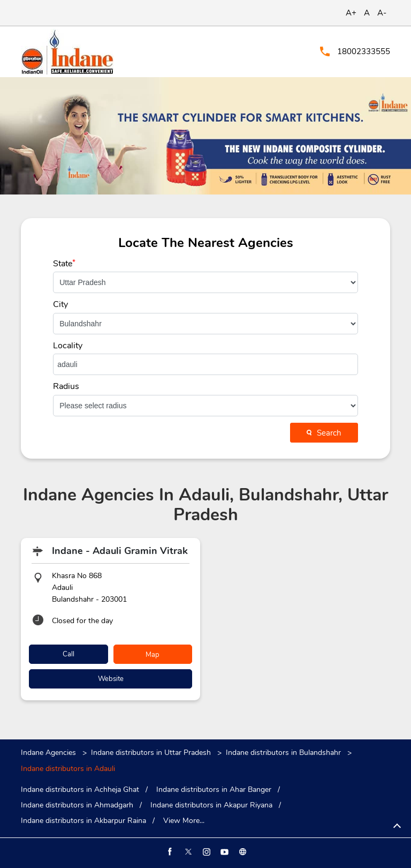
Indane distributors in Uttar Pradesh (151, 753)
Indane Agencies (50, 753)
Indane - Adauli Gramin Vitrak (120, 551)
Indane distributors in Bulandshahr (283, 753)
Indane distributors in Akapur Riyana (211, 805)
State (64, 264)
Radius (66, 386)
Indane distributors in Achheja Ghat (80, 790)
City (60, 304)
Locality (68, 346)
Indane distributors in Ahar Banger (214, 790)
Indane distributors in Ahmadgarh (77, 805)
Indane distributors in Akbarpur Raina (83, 821)
